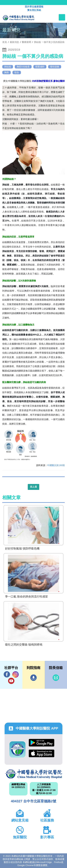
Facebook (7, 674)
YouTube (11, 681)
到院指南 (33, 678)
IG (16, 674)
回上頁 (33, 487)
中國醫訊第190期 (56, 465)
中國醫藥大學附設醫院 (33, 774)
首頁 (5, 42)
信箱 (56, 678)
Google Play (42, 743)
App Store (42, 753)
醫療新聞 (26, 42)
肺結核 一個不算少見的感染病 (49, 42)
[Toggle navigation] (62, 17)
